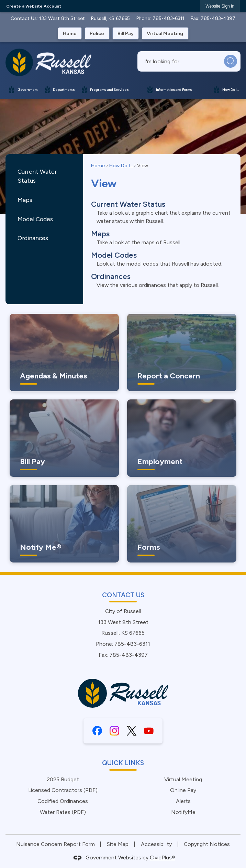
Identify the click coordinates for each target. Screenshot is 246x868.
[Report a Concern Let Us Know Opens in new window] (182, 352)
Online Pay (183, 790)
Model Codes (35, 219)
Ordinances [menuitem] (111, 276)
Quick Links (123, 763)
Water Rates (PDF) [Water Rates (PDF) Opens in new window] (63, 812)
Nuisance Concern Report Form (55, 844)
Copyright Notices (207, 844)
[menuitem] (23, 90)
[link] (220, 6)
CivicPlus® (163, 858)
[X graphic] (132, 731)
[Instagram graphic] (114, 731)
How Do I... (121, 165)
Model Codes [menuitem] (114, 255)
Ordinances (33, 238)
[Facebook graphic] (97, 731)
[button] (231, 61)
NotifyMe (183, 812)
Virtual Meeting (183, 779)
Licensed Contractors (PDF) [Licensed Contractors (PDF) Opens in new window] (63, 790)
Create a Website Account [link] (34, 6)
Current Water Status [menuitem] (128, 204)
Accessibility (156, 844)
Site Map (118, 844)
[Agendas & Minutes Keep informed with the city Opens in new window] (64, 352)
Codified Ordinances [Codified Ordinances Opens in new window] (63, 801)
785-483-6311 (169, 18)
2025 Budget (63, 779)
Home (98, 165)
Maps (25, 200)
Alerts (183, 801)
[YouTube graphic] (149, 731)
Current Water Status (37, 176)
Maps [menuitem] (100, 234)
